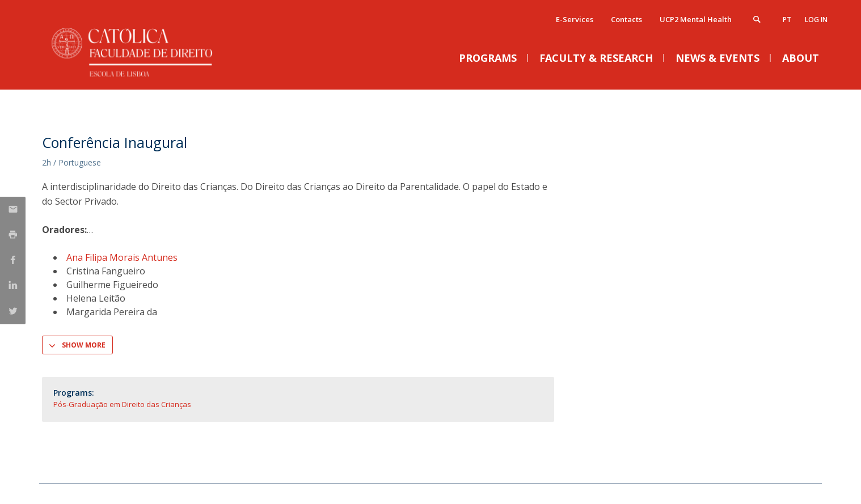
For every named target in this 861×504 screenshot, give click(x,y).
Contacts (626, 19)
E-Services (575, 19)
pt (787, 20)
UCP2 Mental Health (696, 19)
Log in (816, 20)
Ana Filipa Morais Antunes (122, 257)
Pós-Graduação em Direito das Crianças (122, 404)
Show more (84, 345)
